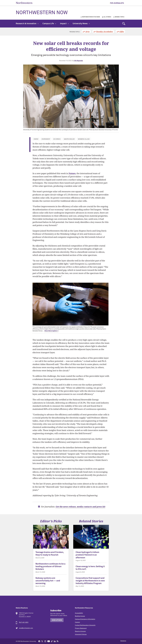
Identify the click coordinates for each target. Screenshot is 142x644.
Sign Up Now (57, 620)
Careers (77, 622)
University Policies (81, 634)
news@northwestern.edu (26, 628)
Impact (64, 24)
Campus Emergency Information (85, 619)
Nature (72, 173)
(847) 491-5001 (24, 622)
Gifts (122, 32)
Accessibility (79, 613)
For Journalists (117, 3)
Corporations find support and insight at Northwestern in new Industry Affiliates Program (90, 581)
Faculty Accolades (104, 32)
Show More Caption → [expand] (51, 331)
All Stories (107, 17)
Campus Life (49, 24)
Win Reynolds (78, 61)
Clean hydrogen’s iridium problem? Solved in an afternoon (87, 555)
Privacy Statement (81, 628)
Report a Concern (80, 631)
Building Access (80, 616)
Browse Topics (120, 17)
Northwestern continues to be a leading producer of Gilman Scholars (50, 567)
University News (81, 24)
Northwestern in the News (91, 17)
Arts (87, 32)
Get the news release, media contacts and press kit (80, 507)
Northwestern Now (42, 13)
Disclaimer (123, 641)
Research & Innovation (27, 24)
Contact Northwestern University (85, 625)
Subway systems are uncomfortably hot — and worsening (48, 581)
